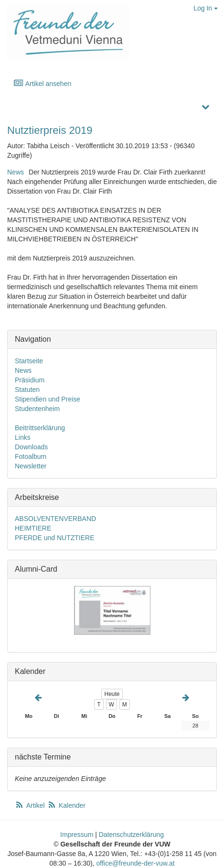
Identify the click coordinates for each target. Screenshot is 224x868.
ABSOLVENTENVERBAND (55, 519)
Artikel (31, 805)
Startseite (29, 361)
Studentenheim (37, 409)
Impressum (77, 835)
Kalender (66, 805)
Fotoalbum (31, 456)
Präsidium (30, 380)
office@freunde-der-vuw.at (135, 863)
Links (23, 437)
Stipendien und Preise (48, 399)
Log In (206, 8)
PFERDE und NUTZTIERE (54, 538)
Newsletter (31, 466)
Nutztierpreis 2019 (50, 130)
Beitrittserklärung (40, 428)
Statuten (27, 390)
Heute (112, 694)
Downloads (31, 447)
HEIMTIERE (33, 528)
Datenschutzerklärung (131, 835)
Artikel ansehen (42, 83)
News (16, 172)
